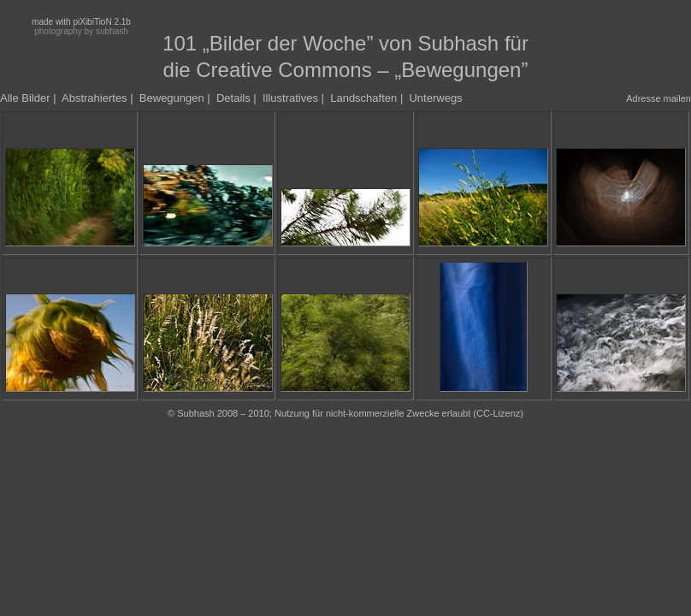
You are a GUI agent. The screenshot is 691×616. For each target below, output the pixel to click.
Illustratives (290, 98)
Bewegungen (172, 98)
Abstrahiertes (94, 98)
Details (233, 98)
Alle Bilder (25, 98)
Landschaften (363, 98)
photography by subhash (81, 31)
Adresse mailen (659, 98)
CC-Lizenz (498, 413)
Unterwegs (435, 98)
